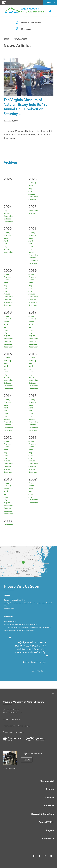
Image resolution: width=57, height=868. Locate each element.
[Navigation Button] (4, 2)
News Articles (21, 39)
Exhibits (50, 789)
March (6, 238)
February (32, 183)
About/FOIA (48, 839)
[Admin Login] (50, 693)
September (33, 197)
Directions (24, 29)
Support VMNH (47, 822)
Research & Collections (43, 814)
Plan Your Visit (47, 781)
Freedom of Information (13, 732)
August (32, 194)
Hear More (38, 671)
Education (49, 806)
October (32, 200)
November (33, 213)
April (31, 185)
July (30, 191)
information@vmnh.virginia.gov (16, 726)
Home (6, 39)
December (8, 222)
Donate (27, 760)
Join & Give (50, 2)
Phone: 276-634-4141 (12, 719)
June (31, 246)
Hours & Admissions (28, 23)
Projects (50, 830)
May (30, 188)
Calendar (50, 797)
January (7, 232)
